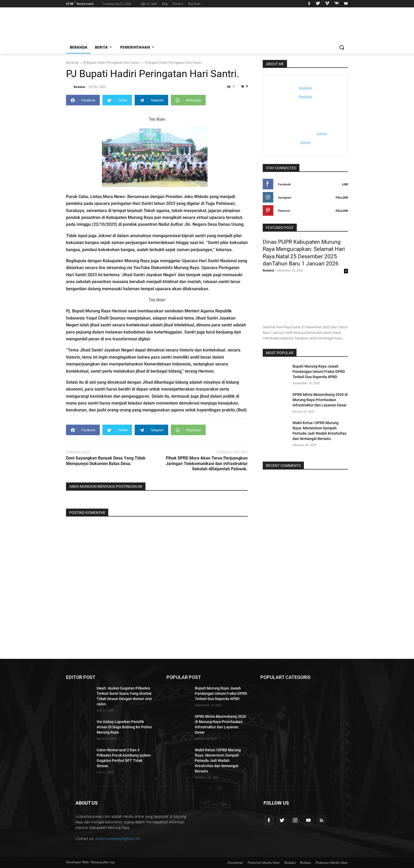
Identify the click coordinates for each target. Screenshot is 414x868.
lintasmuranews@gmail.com (118, 839)
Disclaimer (236, 863)
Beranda (79, 47)
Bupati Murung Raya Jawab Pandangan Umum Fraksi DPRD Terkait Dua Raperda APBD (319, 372)
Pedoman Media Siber (264, 863)
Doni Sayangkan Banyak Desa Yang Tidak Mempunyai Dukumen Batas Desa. (106, 461)
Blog (165, 4)
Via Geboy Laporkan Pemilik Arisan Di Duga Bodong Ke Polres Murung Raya (124, 727)
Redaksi (290, 863)
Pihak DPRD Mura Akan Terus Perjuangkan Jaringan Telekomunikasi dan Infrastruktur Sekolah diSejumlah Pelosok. (207, 464)
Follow (342, 197)
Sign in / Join (149, 4)
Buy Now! (194, 4)
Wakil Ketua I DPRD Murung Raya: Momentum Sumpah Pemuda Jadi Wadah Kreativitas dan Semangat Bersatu (218, 761)
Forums (178, 4)
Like (345, 184)
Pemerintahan (138, 47)
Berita (104, 47)
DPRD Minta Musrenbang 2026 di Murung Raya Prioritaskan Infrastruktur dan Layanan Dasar (320, 400)
